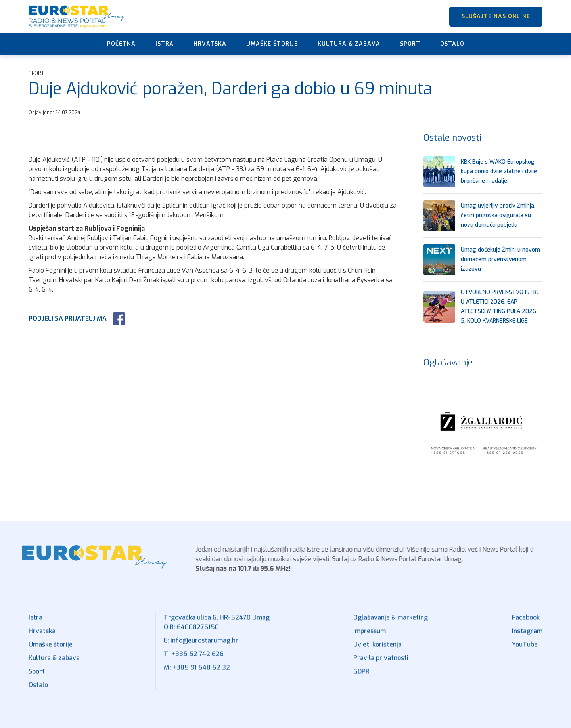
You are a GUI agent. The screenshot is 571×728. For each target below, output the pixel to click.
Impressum (370, 635)
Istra (165, 44)
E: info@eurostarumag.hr (201, 645)
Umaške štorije (272, 44)
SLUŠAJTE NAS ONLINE (496, 16)
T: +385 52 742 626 (194, 658)
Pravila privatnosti (381, 662)
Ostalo (452, 44)
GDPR (361, 676)
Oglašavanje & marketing (391, 622)
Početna (121, 44)
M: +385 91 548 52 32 (197, 672)
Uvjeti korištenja (377, 649)
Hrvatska (210, 44)
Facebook (526, 622)
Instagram (527, 635)
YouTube (525, 649)
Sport (410, 44)
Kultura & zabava (349, 44)
